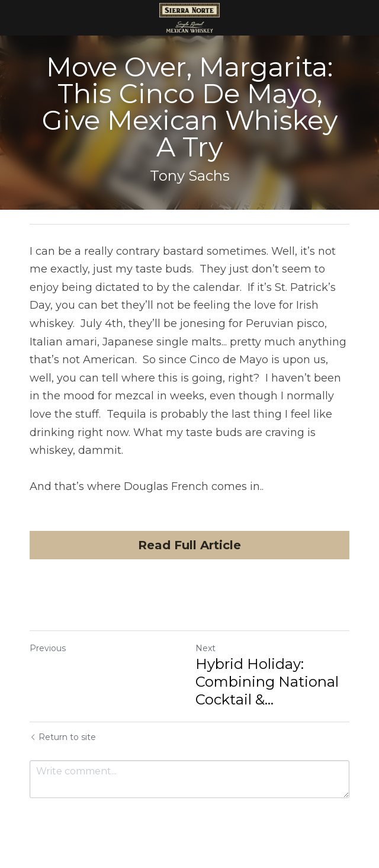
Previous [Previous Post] (48, 648)
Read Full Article (189, 545)
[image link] (190, 17)
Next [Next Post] (205, 648)
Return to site (63, 737)
